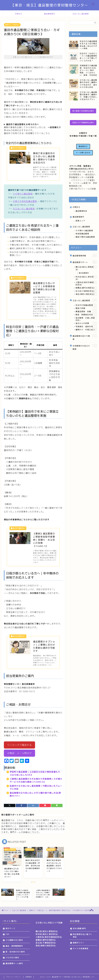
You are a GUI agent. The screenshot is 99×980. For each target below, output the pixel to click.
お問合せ (18, 14)
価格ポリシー (79, 943)
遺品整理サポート (84, 262)
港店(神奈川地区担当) (86, 294)
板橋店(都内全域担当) (86, 288)
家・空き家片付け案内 (15, 952)
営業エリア (80, 221)
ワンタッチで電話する (19, 745)
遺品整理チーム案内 (14, 963)
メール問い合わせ (83, 153)
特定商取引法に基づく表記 (82, 936)
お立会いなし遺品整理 (24, 209)
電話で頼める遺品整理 (85, 237)
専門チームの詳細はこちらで (24, 832)
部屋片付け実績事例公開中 (83, 123)
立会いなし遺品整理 (81, 14)
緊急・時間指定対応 (86, 315)
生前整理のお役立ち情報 (84, 347)
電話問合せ (83, 146)
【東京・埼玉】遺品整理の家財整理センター (49, 5)
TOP (7, 934)
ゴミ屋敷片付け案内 (14, 940)
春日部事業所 (84, 273)
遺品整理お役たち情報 (84, 337)
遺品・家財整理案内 (14, 946)
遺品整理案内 (49, 14)
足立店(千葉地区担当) (86, 291)
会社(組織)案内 (79, 928)
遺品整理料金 (81, 211)
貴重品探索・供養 (86, 312)
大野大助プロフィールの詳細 (82, 189)
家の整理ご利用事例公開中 (83, 111)
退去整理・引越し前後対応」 (86, 319)
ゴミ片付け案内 (12, 958)
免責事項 (28, 977)
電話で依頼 (86, 308)
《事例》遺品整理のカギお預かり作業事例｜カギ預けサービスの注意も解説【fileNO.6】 (36, 780)
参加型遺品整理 (82, 234)
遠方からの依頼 (86, 323)
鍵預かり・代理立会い (12, 25)
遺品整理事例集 (84, 255)
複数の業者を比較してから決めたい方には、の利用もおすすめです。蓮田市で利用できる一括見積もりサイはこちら (32, 129)
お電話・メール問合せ (19, 753)
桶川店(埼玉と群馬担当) (86, 268)
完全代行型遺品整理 (86, 305)
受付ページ (10, 928)
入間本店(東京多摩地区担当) (86, 283)
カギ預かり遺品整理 (23, 194)
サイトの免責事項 (81, 948)
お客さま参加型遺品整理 (25, 201)
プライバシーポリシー (14, 977)
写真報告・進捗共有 (86, 327)
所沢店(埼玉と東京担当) (86, 278)
